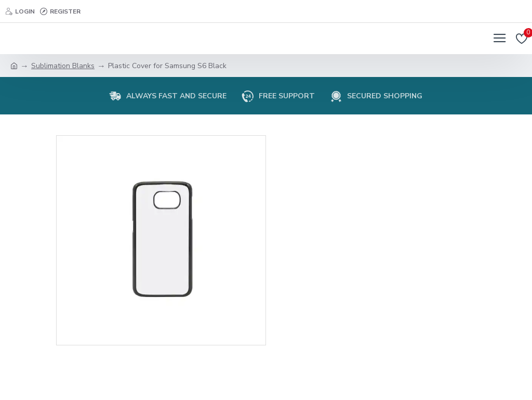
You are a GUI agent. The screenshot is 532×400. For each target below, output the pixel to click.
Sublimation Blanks (63, 66)
